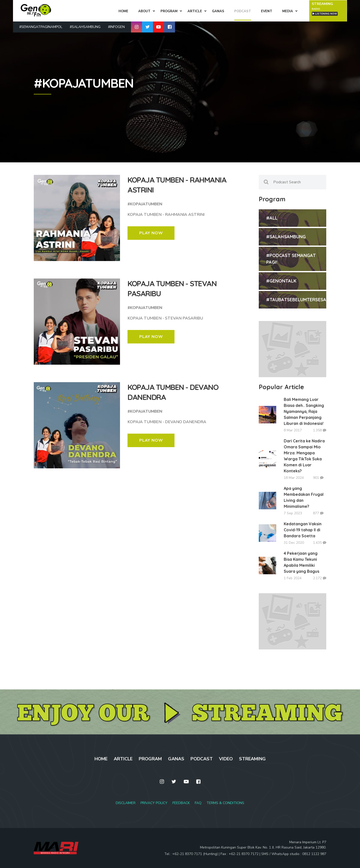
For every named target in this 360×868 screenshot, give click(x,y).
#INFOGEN (116, 27)
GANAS (176, 759)
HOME (101, 759)
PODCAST (202, 759)
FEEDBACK (181, 803)
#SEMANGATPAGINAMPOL (41, 27)
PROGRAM (150, 759)
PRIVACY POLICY (154, 803)
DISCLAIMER (126, 803)
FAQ (198, 803)
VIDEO (226, 759)
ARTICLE (123, 759)
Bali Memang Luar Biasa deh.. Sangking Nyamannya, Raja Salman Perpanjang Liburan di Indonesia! (304, 411)
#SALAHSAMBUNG (85, 27)
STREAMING (252, 759)
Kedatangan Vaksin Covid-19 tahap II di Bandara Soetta (303, 530)
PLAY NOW (151, 233)
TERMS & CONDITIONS (225, 803)
